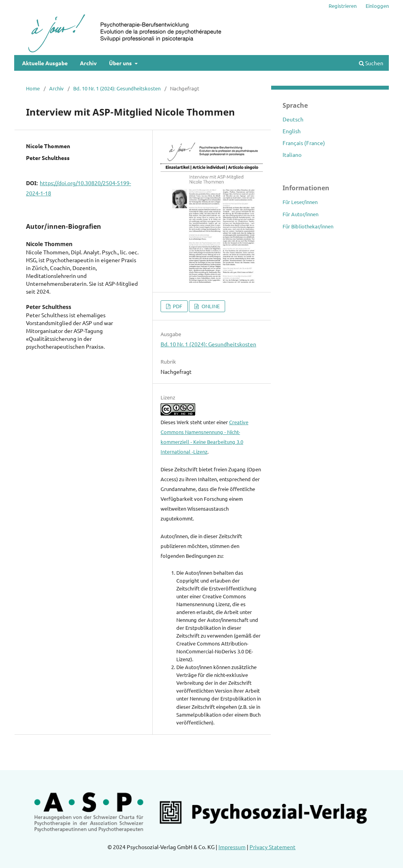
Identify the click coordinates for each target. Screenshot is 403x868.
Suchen (371, 63)
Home (33, 88)
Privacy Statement (273, 847)
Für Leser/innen (300, 202)
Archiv (88, 63)
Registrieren (343, 6)
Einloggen (377, 6)
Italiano (292, 154)
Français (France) (304, 143)
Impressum (232, 847)
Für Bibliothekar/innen (308, 226)
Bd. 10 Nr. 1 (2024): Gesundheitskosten (117, 88)
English (292, 131)
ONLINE (210, 306)
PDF (177, 306)
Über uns (121, 63)
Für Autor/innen (300, 214)
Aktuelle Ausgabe (45, 63)
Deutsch (293, 119)
